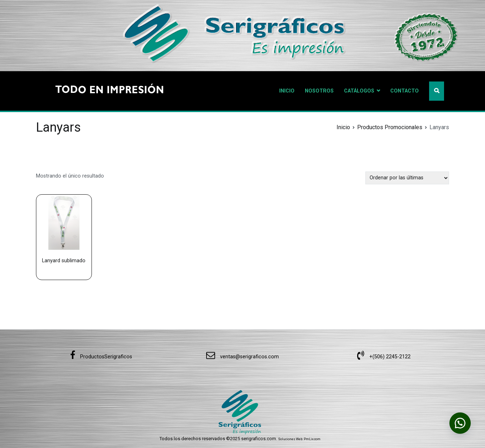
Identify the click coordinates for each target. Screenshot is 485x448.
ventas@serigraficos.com (242, 357)
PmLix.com (312, 439)
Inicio (343, 127)
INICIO (287, 91)
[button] (460, 423)
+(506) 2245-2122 (384, 357)
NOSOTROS (319, 91)
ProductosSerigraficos (101, 357)
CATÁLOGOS (359, 91)
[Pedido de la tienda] (407, 178)
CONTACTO (405, 91)
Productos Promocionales (390, 127)
